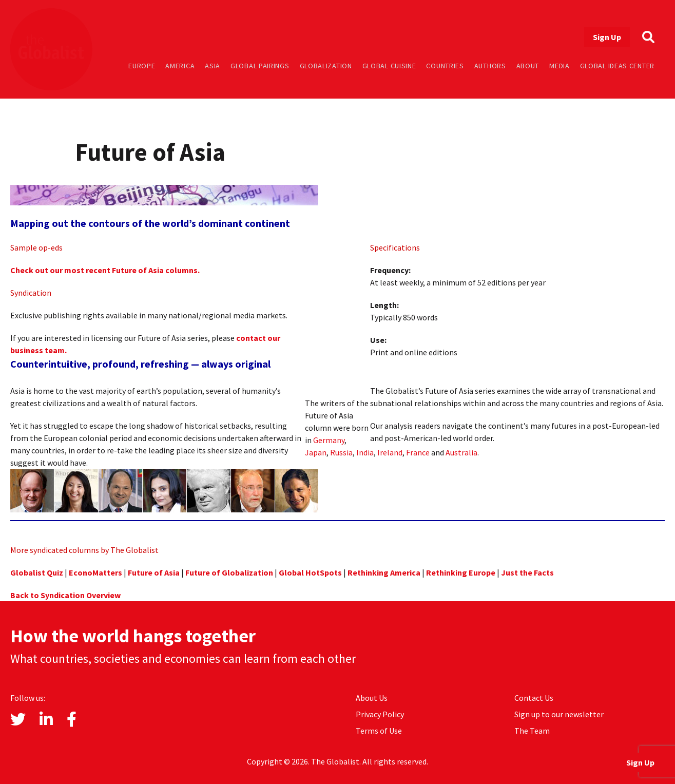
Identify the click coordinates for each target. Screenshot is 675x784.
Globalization (326, 66)
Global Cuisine (389, 66)
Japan (316, 452)
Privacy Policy (380, 714)
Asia (213, 66)
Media (560, 66)
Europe (142, 66)
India (365, 452)
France (418, 452)
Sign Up (607, 37)
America (180, 66)
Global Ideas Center (617, 66)
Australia (461, 452)
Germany (329, 440)
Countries (445, 66)
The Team (532, 731)
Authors (490, 66)
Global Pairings (260, 66)
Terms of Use (379, 731)
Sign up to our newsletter (559, 714)
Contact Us (534, 698)
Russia (341, 452)
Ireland (390, 452)
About (528, 66)
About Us (372, 698)
